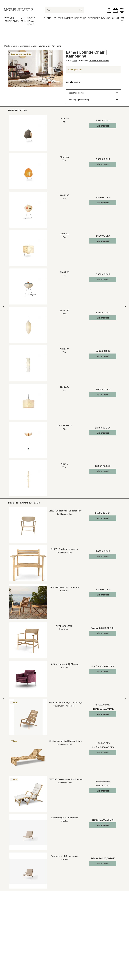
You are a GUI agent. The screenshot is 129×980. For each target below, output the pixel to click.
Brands (106, 18)
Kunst (115, 18)
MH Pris (23, 20)
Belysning (80, 18)
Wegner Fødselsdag (12, 20)
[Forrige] (4, 307)
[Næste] (125, 307)
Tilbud (47, 18)
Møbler (69, 18)
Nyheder (58, 18)
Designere (94, 18)
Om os (122, 20)
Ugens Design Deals (31, 21)
